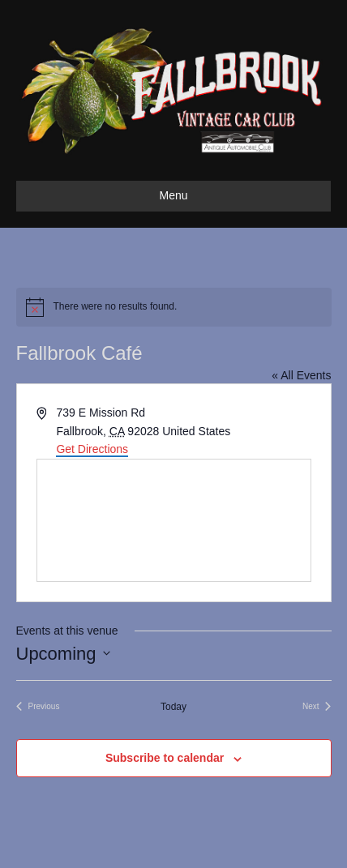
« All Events (301, 375)
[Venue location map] (174, 520)
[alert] (174, 307)
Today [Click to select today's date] (173, 707)
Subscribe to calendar (165, 758)
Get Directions (92, 449)
